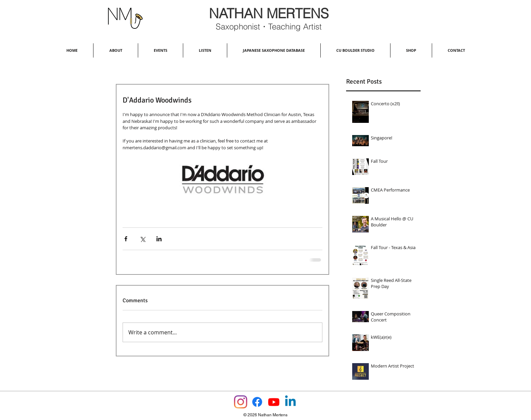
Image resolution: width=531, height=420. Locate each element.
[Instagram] (241, 402)
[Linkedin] (290, 402)
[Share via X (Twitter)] (142, 239)
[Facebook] (257, 402)
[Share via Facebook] (126, 239)
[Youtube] (274, 402)
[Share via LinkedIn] (159, 239)
